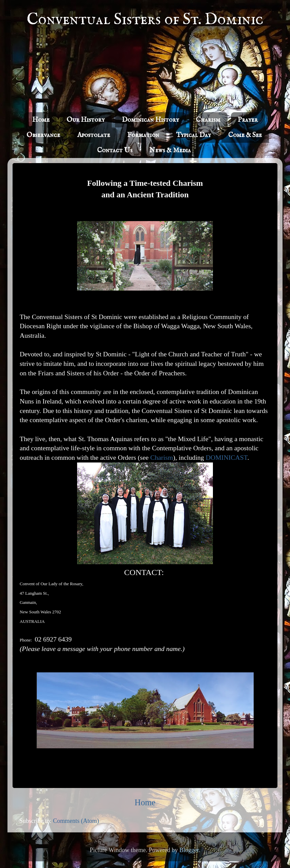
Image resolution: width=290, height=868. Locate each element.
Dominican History (150, 120)
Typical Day (194, 135)
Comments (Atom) (76, 821)
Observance (43, 135)
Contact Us (115, 150)
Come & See (245, 135)
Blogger (189, 850)
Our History (86, 120)
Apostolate (94, 135)
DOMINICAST (227, 457)
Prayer (248, 120)
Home (41, 120)
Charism (208, 120)
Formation (143, 135)
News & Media (170, 150)
